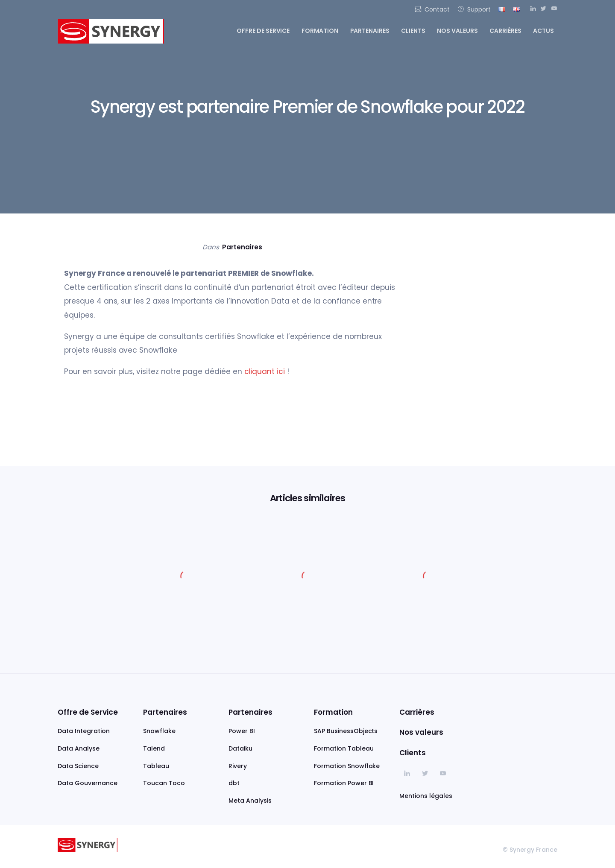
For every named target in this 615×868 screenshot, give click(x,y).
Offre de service (263, 31)
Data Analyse (79, 748)
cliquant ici (264, 371)
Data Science (78, 766)
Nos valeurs (457, 31)
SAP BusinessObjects (346, 731)
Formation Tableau (344, 748)
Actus (543, 31)
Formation (320, 31)
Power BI (242, 731)
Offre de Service (88, 712)
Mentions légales (426, 796)
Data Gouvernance (88, 783)
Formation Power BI (344, 783)
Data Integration (84, 731)
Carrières (505, 31)
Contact (432, 9)
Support (474, 9)
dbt (234, 783)
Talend (154, 748)
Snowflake (159, 731)
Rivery (238, 766)
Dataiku (240, 748)
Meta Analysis (250, 801)
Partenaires (370, 31)
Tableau (156, 766)
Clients (413, 31)
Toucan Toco (164, 783)
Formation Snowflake (347, 766)
